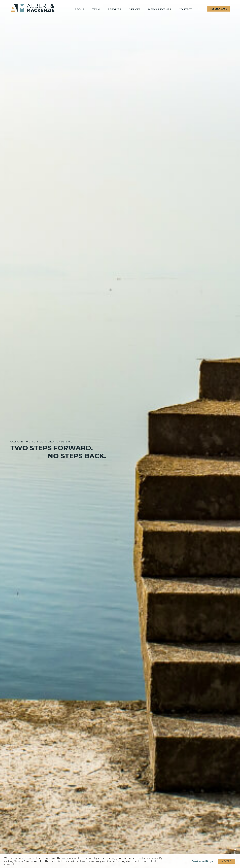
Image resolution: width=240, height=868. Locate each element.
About (86, 9)
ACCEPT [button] (226, 861)
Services (119, 9)
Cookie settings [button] (202, 861)
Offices (138, 9)
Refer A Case (219, 9)
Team (101, 9)
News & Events (162, 9)
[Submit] (199, 9)
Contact (186, 9)
